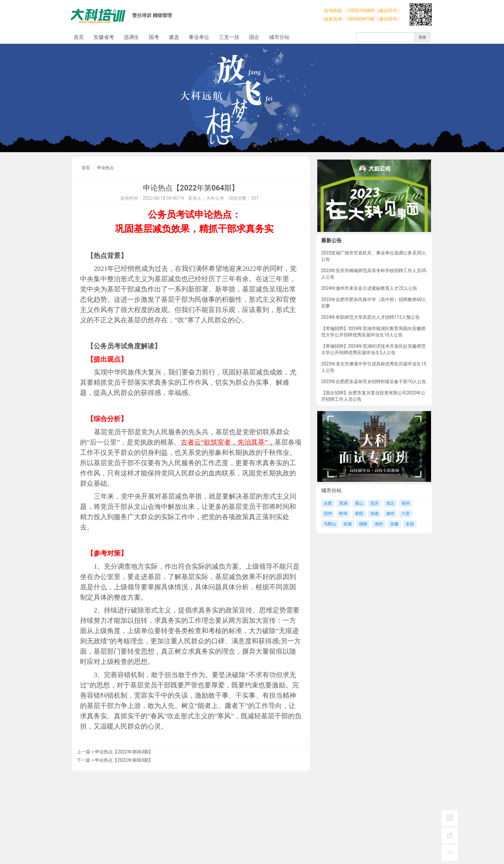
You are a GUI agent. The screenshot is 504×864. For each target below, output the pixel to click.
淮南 (374, 514)
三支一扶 (229, 37)
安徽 (394, 524)
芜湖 (343, 503)
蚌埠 (343, 514)
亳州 (406, 503)
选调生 (131, 37)
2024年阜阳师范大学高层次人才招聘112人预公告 (370, 317)
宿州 (328, 514)
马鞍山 (330, 524)
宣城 (347, 524)
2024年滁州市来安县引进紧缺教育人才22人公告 (369, 288)
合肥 (328, 503)
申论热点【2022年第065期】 (124, 760)
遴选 (174, 37)
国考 (154, 37)
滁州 (390, 514)
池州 (379, 524)
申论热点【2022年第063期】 (124, 752)
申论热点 (105, 168)
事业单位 (199, 37)
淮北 (390, 503)
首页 (79, 37)
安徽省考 (104, 37)
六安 (406, 514)
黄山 (359, 503)
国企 (254, 37)
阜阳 (359, 514)
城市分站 (279, 37)
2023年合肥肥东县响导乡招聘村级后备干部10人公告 (374, 381)
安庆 (374, 503)
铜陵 (363, 524)
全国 (410, 524)
